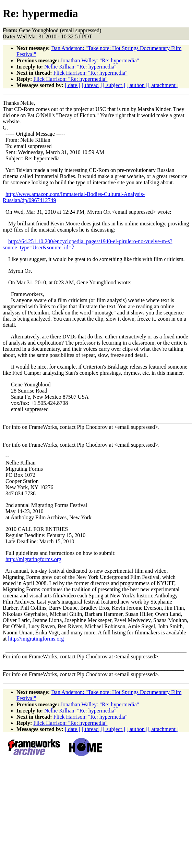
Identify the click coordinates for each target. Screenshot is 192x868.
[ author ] (137, 85)
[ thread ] (92, 85)
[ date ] (73, 85)
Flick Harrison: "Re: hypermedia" (91, 73)
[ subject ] (114, 85)
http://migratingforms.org (33, 559)
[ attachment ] (163, 85)
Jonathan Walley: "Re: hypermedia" (100, 60)
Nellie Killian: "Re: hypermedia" (80, 67)
